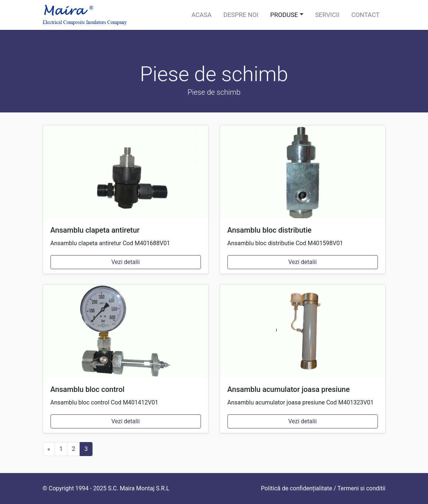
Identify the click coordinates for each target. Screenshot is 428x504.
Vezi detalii (126, 262)
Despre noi (241, 15)
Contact (366, 15)
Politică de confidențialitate (297, 488)
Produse (284, 15)
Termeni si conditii (361, 488)
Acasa (201, 15)
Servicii (327, 15)
